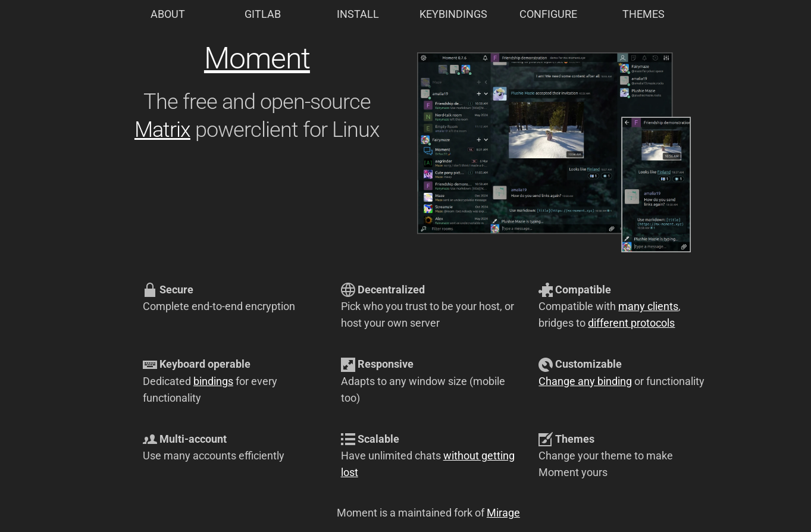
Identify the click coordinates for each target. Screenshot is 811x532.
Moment (257, 58)
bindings (213, 381)
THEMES (644, 14)
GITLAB (263, 14)
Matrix (162, 130)
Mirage (503, 513)
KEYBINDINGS (453, 14)
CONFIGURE (548, 14)
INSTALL (358, 14)
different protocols (631, 323)
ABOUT (168, 14)
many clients (648, 306)
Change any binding (585, 381)
